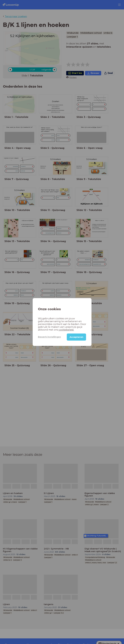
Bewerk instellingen (49, 337)
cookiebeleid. (66, 330)
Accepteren (76, 337)
